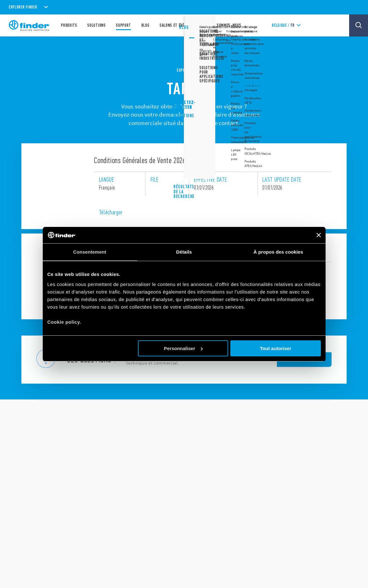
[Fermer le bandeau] (319, 235)
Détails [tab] (184, 252)
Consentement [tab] (90, 252)
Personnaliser (183, 348)
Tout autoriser (276, 348)
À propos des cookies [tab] (278, 252)
